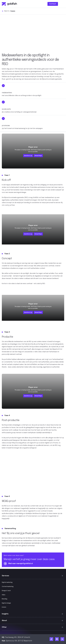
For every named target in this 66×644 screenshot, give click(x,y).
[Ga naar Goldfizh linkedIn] (62, 639)
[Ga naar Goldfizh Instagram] (57, 639)
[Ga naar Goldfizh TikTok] (51, 639)
